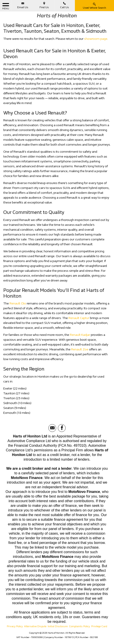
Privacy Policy (15, 626)
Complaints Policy (79, 626)
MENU (6, 6)
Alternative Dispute (35, 626)
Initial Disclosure (58, 626)
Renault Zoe (80, 349)
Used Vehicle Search (94, 6)
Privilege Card (99, 626)
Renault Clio (18, 303)
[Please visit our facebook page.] (62, 428)
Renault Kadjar (80, 335)
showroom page (96, 39)
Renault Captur (79, 318)
